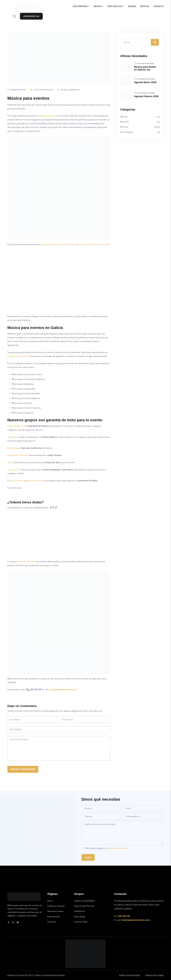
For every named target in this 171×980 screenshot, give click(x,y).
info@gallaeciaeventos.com (63, 690)
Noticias (124, 127)
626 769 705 (124, 916)
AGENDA (132, 6)
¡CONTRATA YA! (31, 16)
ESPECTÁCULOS (115, 6)
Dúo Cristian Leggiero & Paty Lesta (26, 481)
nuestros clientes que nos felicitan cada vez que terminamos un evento (75, 244)
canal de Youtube (26, 561)
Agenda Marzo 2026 (145, 82)
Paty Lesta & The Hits (18, 455)
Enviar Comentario (23, 769)
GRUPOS (97, 6)
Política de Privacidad (116, 848)
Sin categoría (127, 132)
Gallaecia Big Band (16, 426)
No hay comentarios (70, 90)
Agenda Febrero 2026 (146, 96)
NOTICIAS (145, 6)
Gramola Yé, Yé (14, 470)
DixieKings (13, 448)
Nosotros (125, 122)
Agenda (124, 117)
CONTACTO (158, 6)
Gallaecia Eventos (18, 90)
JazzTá (10, 462)
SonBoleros (13, 437)
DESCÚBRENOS (80, 6)
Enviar (88, 857)
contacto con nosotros (18, 356)
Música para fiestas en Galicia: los (145, 68)
